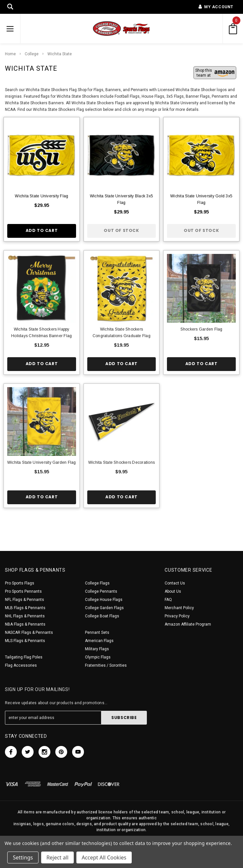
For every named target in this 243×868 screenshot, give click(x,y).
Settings (23, 857)
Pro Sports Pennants (23, 591)
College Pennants (101, 591)
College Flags (97, 583)
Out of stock (121, 230)
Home (10, 54)
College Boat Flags (102, 616)
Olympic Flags (98, 657)
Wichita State (60, 54)
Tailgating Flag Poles (24, 657)
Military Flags (97, 649)
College (32, 54)
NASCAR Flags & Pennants (29, 632)
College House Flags (104, 600)
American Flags (99, 641)
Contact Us (175, 583)
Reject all (57, 857)
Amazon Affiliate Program (188, 624)
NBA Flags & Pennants (25, 624)
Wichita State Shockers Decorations (121, 462)
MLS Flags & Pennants (25, 641)
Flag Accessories (21, 665)
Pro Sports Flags (20, 583)
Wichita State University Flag (41, 196)
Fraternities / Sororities (106, 665)
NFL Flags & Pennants (25, 600)
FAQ (168, 600)
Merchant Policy (179, 608)
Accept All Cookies (104, 857)
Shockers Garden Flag (202, 329)
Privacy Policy (177, 616)
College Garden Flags (104, 608)
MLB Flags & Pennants (25, 608)
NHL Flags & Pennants (25, 616)
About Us (173, 591)
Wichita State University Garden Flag (42, 462)
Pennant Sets (97, 632)
